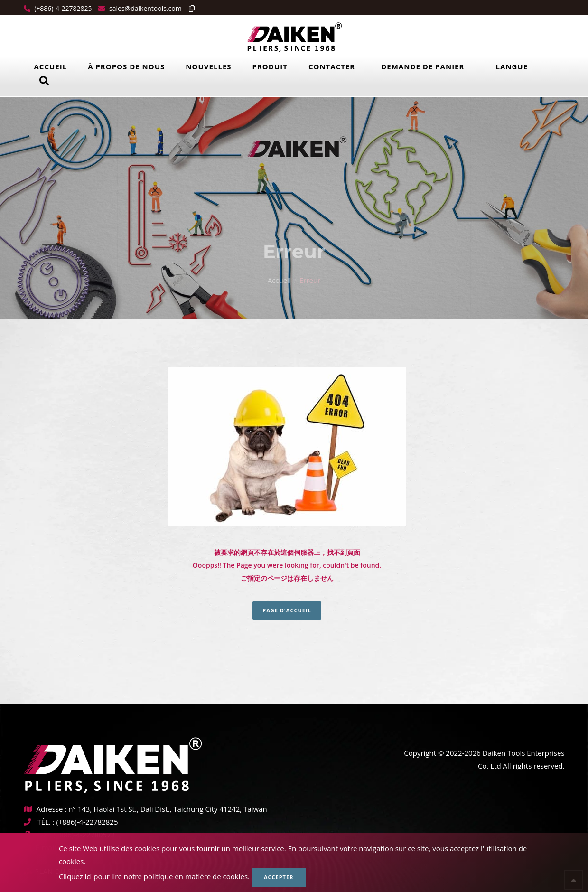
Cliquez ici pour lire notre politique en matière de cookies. (154, 876)
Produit (270, 66)
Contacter (332, 66)
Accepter (279, 877)
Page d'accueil (287, 610)
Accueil (51, 66)
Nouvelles (208, 66)
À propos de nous (126, 66)
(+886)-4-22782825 (62, 8)
